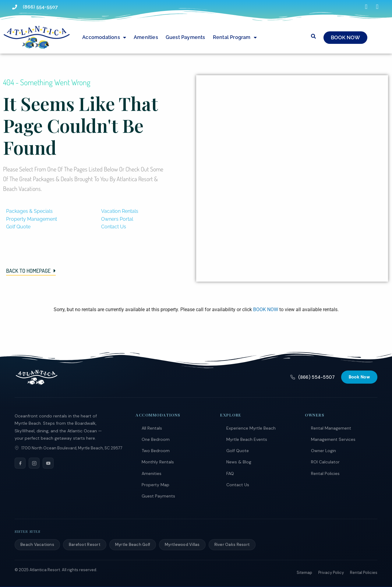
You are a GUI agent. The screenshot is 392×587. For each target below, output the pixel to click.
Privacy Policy (331, 573)
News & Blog (239, 462)
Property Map (155, 485)
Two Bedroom (156, 451)
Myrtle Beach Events (247, 439)
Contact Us (238, 485)
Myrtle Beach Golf (133, 545)
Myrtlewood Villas (182, 545)
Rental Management (331, 428)
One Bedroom (156, 439)
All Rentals (152, 428)
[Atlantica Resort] (37, 377)
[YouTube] (48, 463)
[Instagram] (34, 463)
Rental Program (235, 37)
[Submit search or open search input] (313, 36)
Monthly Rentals (158, 462)
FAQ (230, 473)
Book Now (359, 377)
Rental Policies (325, 473)
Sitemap (304, 573)
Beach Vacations (37, 545)
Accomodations (104, 37)
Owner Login (323, 451)
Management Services (333, 439)
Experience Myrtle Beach (251, 428)
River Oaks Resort (232, 545)
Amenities (146, 37)
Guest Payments (185, 37)
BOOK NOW (266, 309)
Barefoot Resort (85, 545)
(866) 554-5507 (313, 377)
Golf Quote (238, 451)
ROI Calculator (325, 462)
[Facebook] (20, 463)
